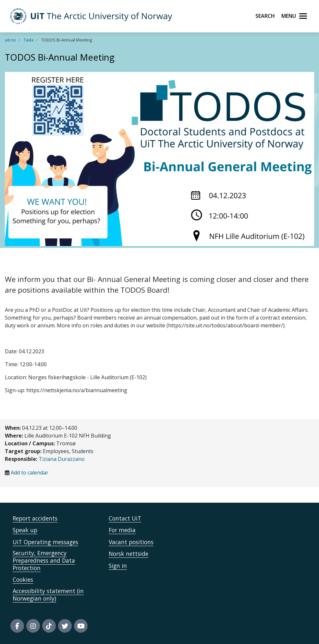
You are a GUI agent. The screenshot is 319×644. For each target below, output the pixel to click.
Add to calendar (30, 473)
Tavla (29, 40)
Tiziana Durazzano (62, 459)
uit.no (10, 40)
